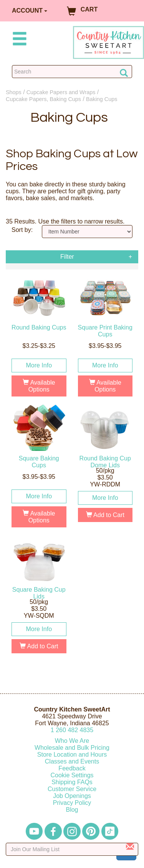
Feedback (72, 768)
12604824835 (72, 730)
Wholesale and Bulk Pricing (72, 748)
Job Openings (72, 796)
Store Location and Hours (72, 755)
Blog (72, 810)
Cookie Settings (72, 775)
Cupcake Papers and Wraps (61, 92)
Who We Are (72, 741)
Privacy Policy (72, 803)
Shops (14, 92)
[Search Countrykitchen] (72, 72)
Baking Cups (102, 99)
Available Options (39, 386)
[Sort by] (87, 232)
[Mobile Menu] (18, 40)
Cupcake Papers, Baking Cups (43, 99)
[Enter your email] (72, 849)
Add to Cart (105, 515)
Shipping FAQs (72, 782)
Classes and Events (72, 761)
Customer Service (72, 789)
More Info (39, 365)
